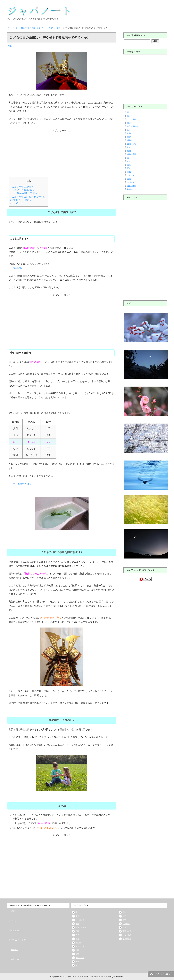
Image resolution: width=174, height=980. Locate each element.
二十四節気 (132, 119)
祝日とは (18, 268)
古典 (129, 165)
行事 (129, 130)
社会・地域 (132, 186)
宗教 (129, 172)
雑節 (129, 123)
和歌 (129, 147)
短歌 (129, 151)
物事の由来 (132, 189)
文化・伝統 (132, 144)
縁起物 (130, 140)
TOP (30, 28)
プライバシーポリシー (20, 940)
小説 (129, 161)
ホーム (14, 921)
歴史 (129, 168)
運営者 (14, 911)
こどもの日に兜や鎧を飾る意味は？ (29, 197)
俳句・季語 (132, 154)
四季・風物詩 (132, 126)
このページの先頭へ (162, 974)
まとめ (14, 203)
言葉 (129, 179)
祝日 (10, 46)
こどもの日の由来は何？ (23, 187)
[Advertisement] (62, 153)
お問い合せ (15, 959)
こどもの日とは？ (24, 190)
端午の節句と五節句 (25, 193)
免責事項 (15, 950)
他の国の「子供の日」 (22, 200)
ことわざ (131, 175)
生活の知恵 (132, 182)
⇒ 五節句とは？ (22, 484)
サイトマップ (16, 930)
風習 (129, 137)
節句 (129, 133)
